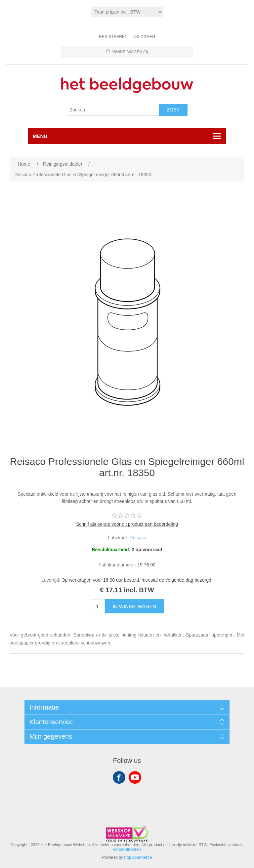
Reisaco (138, 538)
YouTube (135, 777)
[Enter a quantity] (97, 606)
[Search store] (113, 110)
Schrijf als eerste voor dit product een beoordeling (127, 524)
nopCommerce (138, 857)
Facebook (119, 777)
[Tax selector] (127, 12)
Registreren (113, 37)
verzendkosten (127, 849)
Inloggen (145, 37)
